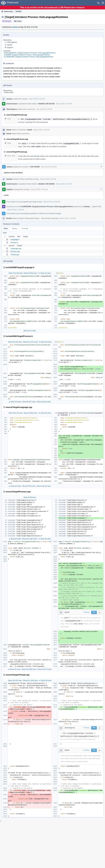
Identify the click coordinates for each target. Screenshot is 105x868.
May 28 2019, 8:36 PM (44, 109)
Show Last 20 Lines (44, 402)
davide (10, 45)
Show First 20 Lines (15, 273)
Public (19, 21)
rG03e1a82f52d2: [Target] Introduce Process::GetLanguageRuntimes (30, 53)
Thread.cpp (15, 255)
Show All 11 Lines (30, 331)
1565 (8, 143)
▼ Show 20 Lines (45, 273)
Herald (9, 218)
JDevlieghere (12, 42)
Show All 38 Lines (30, 497)
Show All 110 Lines (29, 486)
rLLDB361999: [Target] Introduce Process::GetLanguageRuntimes (29, 57)
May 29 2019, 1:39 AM (42, 130)
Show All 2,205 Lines (30, 681)
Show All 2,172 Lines (30, 342)
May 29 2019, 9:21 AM (48, 179)
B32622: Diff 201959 (47, 184)
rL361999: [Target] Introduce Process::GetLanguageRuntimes (27, 55)
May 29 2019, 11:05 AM (16, 210)
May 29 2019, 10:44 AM (39, 189)
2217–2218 (10, 156)
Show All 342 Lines (30, 413)
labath (9, 130)
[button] (103, 3)
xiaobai (15, 27)
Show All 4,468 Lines (29, 669)
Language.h (15, 239)
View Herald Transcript (50, 218)
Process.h (14, 242)
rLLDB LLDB (9, 92)
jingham (10, 47)
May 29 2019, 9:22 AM (64, 184)
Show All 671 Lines (29, 402)
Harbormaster (12, 104)
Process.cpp (15, 252)
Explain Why (97, 207)
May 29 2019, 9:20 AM (49, 167)
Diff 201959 (35, 167)
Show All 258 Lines (30, 273)
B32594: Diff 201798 (47, 104)
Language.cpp (16, 248)
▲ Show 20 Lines (15, 402)
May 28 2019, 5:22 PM (37, 99)
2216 (8, 119)
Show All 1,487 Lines (30, 539)
